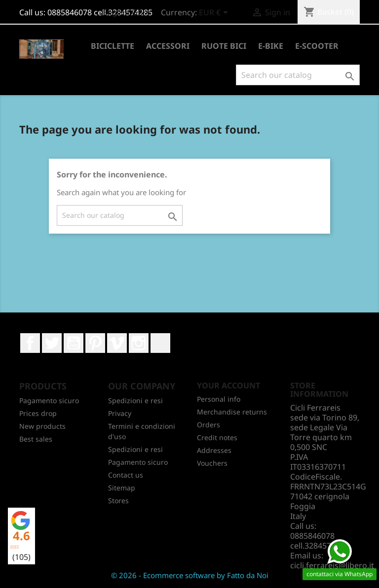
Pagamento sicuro (49, 400)
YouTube (74, 343)
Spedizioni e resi (135, 400)
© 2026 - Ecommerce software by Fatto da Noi (190, 575)
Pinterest (95, 343)
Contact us (126, 475)
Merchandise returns (232, 412)
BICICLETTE (113, 46)
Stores (118, 501)
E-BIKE (271, 46)
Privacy (120, 413)
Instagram (139, 343)
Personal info (219, 399)
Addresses (214, 450)
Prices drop (38, 413)
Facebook (30, 343)
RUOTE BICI (224, 46)
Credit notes (217, 437)
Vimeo (117, 343)
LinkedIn (160, 343)
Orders (208, 425)
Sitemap (122, 488)
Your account (228, 385)
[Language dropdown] (128, 13)
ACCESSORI (168, 46)
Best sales (36, 439)
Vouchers (212, 463)
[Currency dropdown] (215, 13)
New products (42, 426)
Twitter (52, 343)
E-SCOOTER (317, 46)
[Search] (298, 75)
